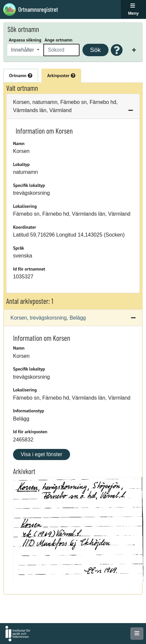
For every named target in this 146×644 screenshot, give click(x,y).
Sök (95, 50)
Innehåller (23, 50)
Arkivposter (61, 75)
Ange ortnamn (58, 40)
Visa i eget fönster (41, 454)
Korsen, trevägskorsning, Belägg (48, 318)
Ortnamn (21, 75)
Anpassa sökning (25, 40)
